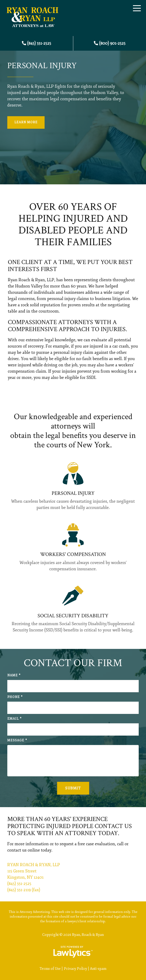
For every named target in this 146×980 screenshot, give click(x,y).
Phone (15, 697)
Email (14, 719)
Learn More (26, 122)
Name (14, 675)
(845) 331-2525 (39, 43)
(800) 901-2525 (112, 43)
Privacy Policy (75, 969)
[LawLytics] (73, 952)
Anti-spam (98, 969)
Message (17, 740)
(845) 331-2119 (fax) (24, 890)
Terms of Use (50, 969)
